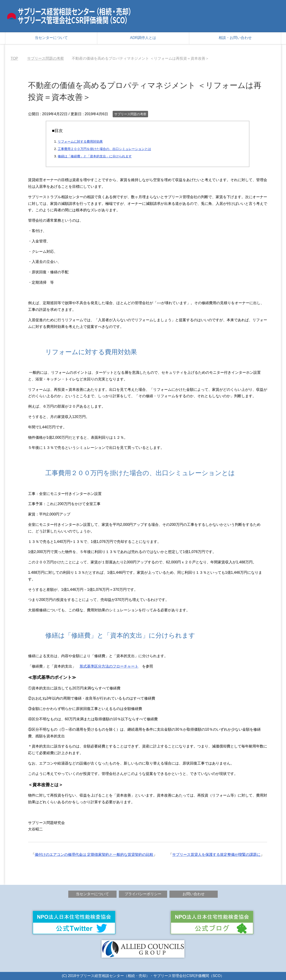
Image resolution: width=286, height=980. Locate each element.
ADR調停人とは (143, 38)
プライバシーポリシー (143, 894)
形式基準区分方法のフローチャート (109, 666)
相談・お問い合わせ (235, 38)
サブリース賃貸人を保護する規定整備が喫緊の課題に (216, 855)
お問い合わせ (194, 894)
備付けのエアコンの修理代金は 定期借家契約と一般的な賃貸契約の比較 (94, 855)
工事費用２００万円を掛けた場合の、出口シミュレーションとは (104, 149)
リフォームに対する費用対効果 (80, 141)
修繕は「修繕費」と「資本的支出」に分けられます (95, 156)
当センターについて (51, 38)
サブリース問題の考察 (130, 114)
